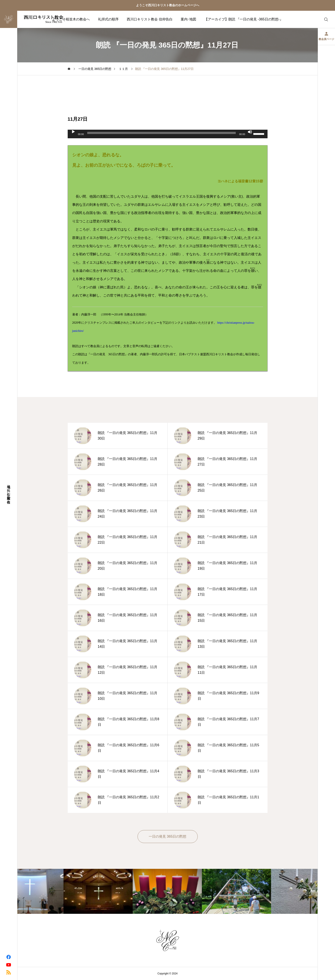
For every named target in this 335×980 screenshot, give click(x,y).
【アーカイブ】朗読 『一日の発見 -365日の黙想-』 (244, 19)
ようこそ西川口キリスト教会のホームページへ (168, 5)
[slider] (161, 133)
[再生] (73, 132)
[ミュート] (250, 132)
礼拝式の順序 (108, 19)
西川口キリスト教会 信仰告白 (150, 19)
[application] (168, 134)
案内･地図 (188, 19)
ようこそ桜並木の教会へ (71, 19)
